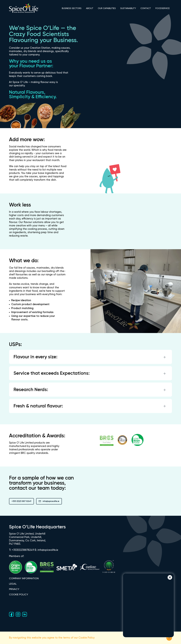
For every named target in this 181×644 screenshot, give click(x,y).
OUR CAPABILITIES (107, 9)
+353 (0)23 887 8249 (21, 501)
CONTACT (146, 9)
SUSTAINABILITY (128, 9)
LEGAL (13, 584)
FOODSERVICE (163, 9)
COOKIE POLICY (19, 595)
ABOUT (90, 9)
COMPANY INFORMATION (24, 579)
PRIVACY (14, 589)
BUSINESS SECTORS (72, 9)
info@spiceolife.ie (49, 501)
